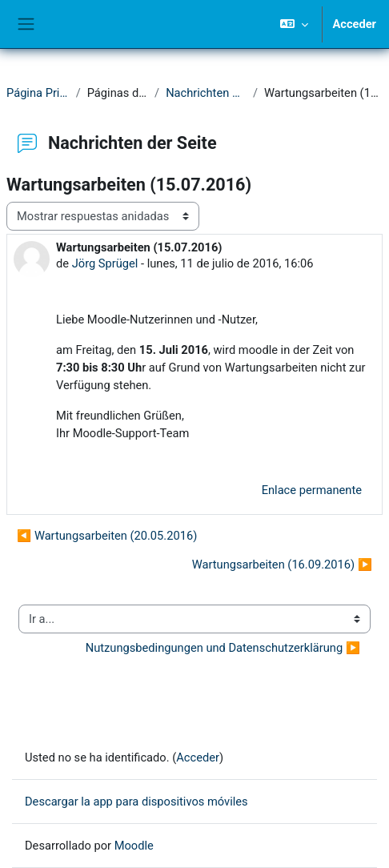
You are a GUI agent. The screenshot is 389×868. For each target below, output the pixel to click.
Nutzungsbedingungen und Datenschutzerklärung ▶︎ (223, 648)
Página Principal (38, 93)
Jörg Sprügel (105, 263)
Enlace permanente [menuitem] (312, 490)
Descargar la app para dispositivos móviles (136, 802)
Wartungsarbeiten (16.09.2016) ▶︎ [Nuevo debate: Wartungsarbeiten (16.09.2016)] (282, 565)
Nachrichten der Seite (206, 93)
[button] (294, 24)
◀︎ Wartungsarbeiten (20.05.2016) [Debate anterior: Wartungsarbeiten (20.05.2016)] (107, 536)
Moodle (134, 846)
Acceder (354, 24)
